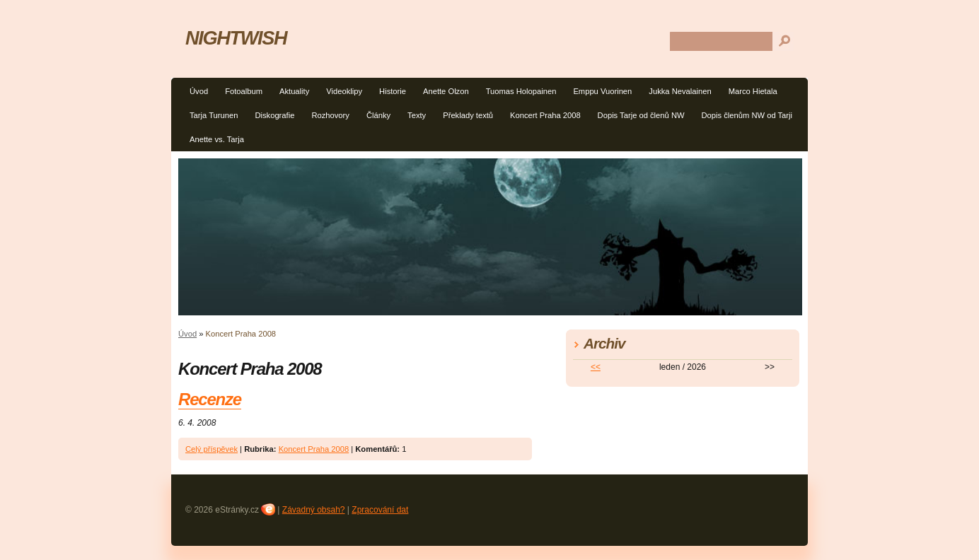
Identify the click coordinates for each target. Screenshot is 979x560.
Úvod (199, 91)
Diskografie (274, 115)
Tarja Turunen (214, 115)
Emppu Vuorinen (602, 91)
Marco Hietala (753, 91)
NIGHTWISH (236, 38)
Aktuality (294, 91)
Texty (417, 115)
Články (378, 115)
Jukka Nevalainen (680, 91)
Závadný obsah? (314, 510)
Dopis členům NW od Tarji (747, 115)
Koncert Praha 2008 (545, 115)
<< (596, 367)
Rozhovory (330, 115)
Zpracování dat (380, 510)
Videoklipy (344, 91)
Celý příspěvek (212, 449)
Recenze (210, 399)
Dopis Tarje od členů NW (641, 115)
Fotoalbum (244, 91)
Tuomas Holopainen (521, 91)
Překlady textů (468, 115)
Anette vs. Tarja (217, 139)
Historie (393, 91)
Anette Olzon (446, 91)
